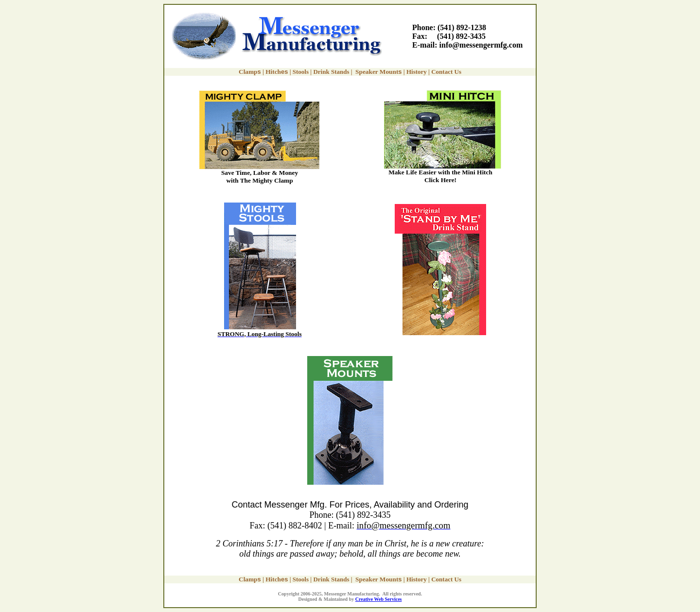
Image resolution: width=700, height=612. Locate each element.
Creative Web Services (379, 599)
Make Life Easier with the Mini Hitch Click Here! (440, 176)
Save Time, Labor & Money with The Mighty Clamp (260, 177)
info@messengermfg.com (481, 45)
